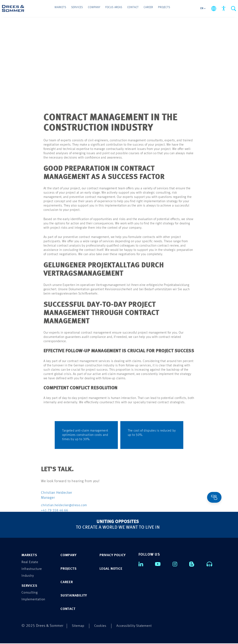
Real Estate (31, 562)
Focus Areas (114, 9)
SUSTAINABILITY (75, 596)
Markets (64, 9)
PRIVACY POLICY (114, 555)
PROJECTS (69, 569)
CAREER (67, 582)
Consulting (30, 593)
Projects (160, 9)
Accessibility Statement (138, 626)
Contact (132, 9)
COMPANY (69, 555)
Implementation (34, 600)
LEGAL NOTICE (112, 569)
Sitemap (79, 626)
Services (80, 9)
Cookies (102, 626)
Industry (28, 576)
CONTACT (69, 609)
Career (146, 9)
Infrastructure (33, 569)
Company (95, 9)
